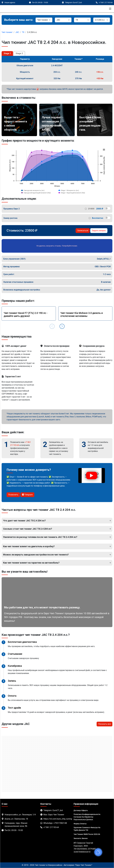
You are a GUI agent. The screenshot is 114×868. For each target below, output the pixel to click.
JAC (17, 32)
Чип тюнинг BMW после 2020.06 (87, 834)
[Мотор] (102, 20)
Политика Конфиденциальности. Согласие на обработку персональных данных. (87, 817)
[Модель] (82, 20)
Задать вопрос (99, 231)
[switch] (108, 208)
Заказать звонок (81, 838)
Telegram (27, 495)
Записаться (83, 231)
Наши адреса (10, 2)
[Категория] (44, 20)
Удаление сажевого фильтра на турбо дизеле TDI (87, 829)
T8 (23, 32)
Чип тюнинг (7, 32)
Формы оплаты (80, 824)
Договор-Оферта (81, 810)
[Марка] (63, 20)
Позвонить (13, 495)
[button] (62, 326)
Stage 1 (7, 53)
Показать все (104, 724)
